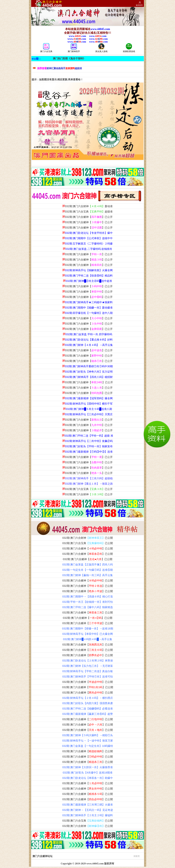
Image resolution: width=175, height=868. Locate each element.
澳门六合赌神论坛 (86, 856)
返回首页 (139, 5)
